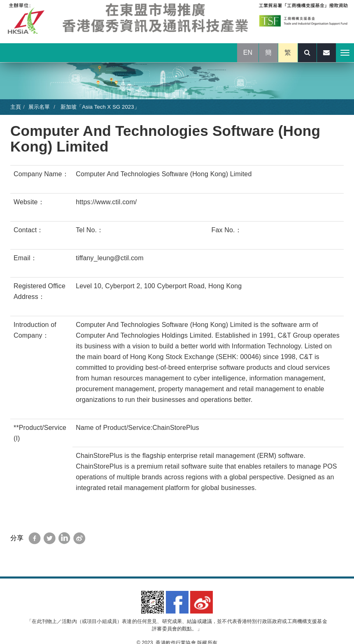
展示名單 (39, 107)
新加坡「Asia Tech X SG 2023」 (99, 107)
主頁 (16, 107)
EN (248, 52)
